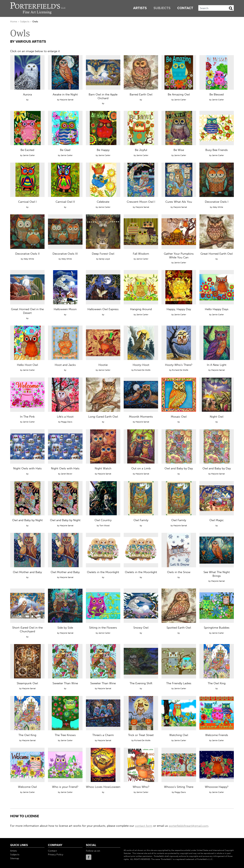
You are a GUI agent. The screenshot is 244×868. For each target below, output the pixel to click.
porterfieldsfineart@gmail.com (189, 826)
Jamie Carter (180, 100)
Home (14, 22)
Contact (185, 8)
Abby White (218, 207)
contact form (144, 826)
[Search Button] (231, 8)
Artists (140, 8)
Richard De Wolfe (142, 370)
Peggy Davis (67, 422)
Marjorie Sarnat (67, 100)
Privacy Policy (56, 855)
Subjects (162, 8)
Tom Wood (104, 526)
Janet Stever (67, 474)
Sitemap (15, 858)
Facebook (89, 857)
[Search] (216, 8)
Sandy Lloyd (104, 259)
